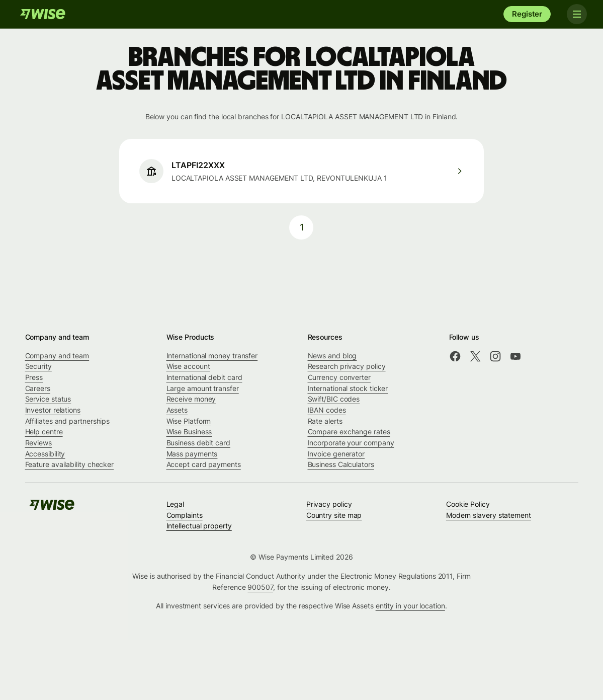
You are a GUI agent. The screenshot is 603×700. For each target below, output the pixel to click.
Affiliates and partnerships (68, 421)
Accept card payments (204, 464)
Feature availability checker (70, 464)
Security (38, 366)
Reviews (38, 443)
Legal (176, 504)
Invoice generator (336, 454)
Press (34, 377)
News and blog (332, 356)
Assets (177, 410)
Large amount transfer (203, 388)
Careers (38, 388)
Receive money (191, 399)
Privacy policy (329, 504)
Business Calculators (341, 464)
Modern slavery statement (489, 515)
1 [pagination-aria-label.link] (302, 227)
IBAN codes (327, 410)
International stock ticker (348, 388)
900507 (260, 587)
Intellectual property (199, 526)
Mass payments (192, 454)
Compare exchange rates (349, 432)
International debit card (204, 377)
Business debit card (198, 443)
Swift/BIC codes (334, 399)
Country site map (334, 515)
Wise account (188, 366)
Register (527, 14)
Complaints (185, 515)
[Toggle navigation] (577, 14)
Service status (48, 399)
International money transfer (212, 356)
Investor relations (53, 410)
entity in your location (410, 606)
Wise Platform (189, 421)
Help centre (44, 432)
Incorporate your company (351, 443)
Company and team (57, 356)
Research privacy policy (347, 366)
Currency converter (339, 377)
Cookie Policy (468, 504)
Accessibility (45, 454)
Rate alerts (325, 421)
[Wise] (43, 14)
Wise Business (189, 432)
